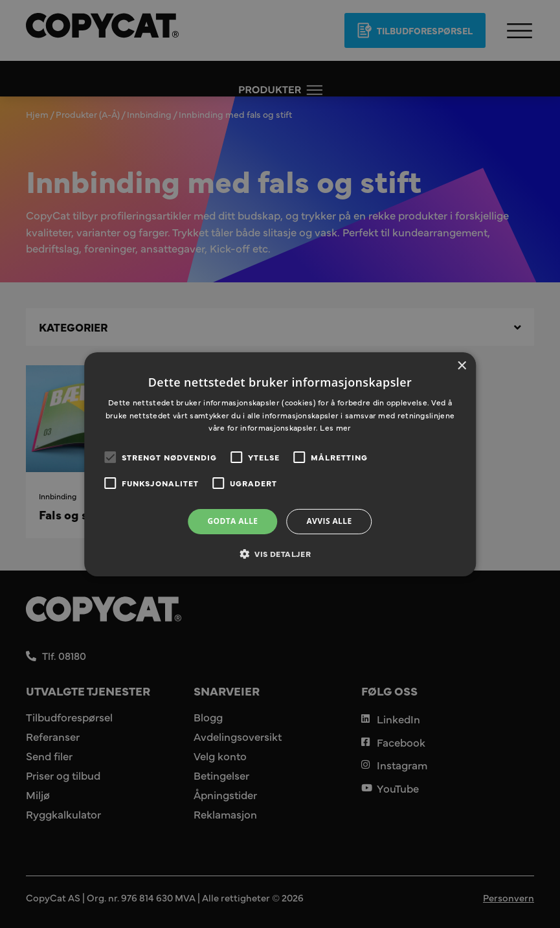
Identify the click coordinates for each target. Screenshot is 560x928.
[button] (280, 554)
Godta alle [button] (232, 521)
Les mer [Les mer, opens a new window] (335, 427)
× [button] (461, 366)
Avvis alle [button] (329, 521)
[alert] (280, 464)
